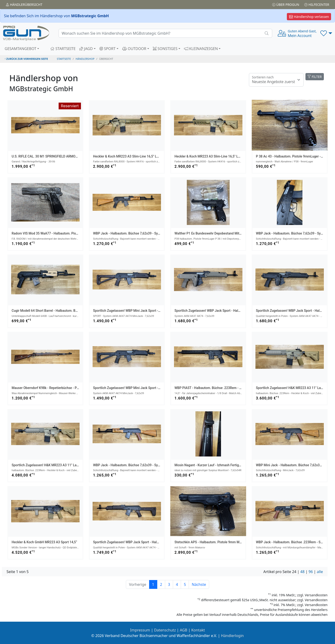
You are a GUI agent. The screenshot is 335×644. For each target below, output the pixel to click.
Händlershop (85, 59)
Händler (24, 5)
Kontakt (198, 630)
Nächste (199, 584)
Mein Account (302, 34)
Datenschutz (165, 630)
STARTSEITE (63, 49)
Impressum (140, 630)
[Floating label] (276, 80)
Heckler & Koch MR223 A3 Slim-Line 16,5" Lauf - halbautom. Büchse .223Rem (150, 156)
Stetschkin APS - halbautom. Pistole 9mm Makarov (212, 542)
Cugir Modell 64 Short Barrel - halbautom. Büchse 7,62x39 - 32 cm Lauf (64, 311)
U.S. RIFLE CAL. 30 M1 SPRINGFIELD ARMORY (45, 156)
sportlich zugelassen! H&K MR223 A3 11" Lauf (290, 388)
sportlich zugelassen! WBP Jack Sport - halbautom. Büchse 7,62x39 (224, 311)
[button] (326, 33)
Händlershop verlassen (309, 17)
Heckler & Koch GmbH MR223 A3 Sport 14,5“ (44, 542)
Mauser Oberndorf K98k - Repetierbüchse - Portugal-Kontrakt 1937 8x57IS (66, 388)
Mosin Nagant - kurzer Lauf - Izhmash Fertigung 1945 (214, 465)
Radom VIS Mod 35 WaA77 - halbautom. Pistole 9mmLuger (55, 233)
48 (302, 572)
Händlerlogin (232, 636)
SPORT (107, 49)
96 (311, 572)
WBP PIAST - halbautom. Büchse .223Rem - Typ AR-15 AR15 (219, 388)
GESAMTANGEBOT (20, 49)
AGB (184, 630)
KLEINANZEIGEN (201, 49)
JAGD (86, 49)
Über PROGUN (286, 5)
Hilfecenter (317, 5)
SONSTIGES (165, 49)
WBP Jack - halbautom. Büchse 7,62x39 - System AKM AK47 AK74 (142, 233)
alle (320, 572)
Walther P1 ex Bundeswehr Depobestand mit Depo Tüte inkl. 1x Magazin (227, 233)
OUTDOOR (134, 49)
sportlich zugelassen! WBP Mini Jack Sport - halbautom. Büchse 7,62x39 (146, 311)
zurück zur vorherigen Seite (26, 59)
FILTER (315, 77)
